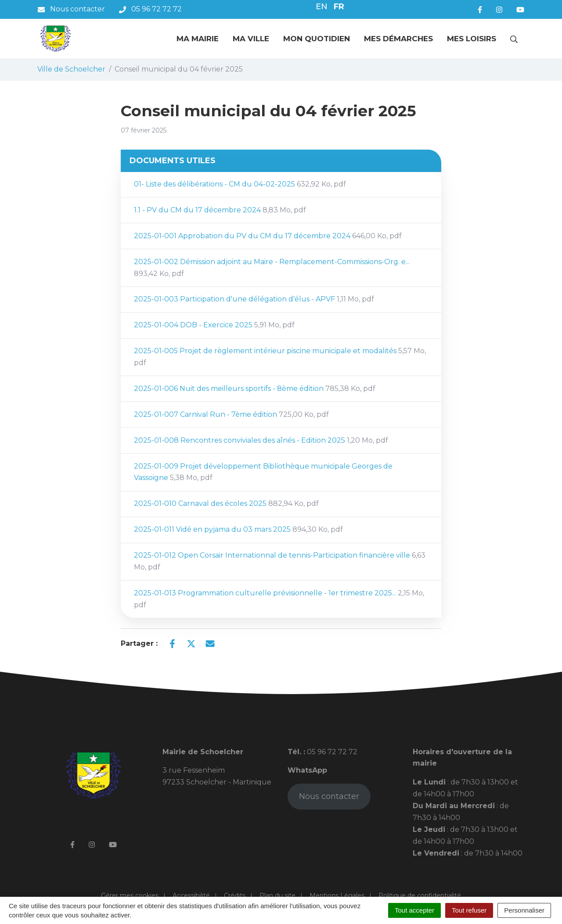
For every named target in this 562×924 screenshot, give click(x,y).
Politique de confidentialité (420, 895)
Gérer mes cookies (130, 895)
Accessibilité (191, 895)
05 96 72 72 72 (331, 752)
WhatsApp (307, 770)
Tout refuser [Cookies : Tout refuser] (469, 910)
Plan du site (277, 895)
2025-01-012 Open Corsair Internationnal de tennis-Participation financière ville (280, 561)
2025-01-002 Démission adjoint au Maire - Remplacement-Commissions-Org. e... (272, 268)
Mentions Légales (337, 895)
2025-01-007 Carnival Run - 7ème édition (231, 414)
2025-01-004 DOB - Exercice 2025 (214, 325)
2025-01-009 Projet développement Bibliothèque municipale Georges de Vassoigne (263, 472)
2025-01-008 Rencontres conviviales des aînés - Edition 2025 (261, 440)
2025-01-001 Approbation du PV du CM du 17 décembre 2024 (268, 236)
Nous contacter (329, 796)
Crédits (235, 895)
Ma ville (251, 39)
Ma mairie (198, 39)
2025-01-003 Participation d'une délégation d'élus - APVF (254, 299)
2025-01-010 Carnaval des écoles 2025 (226, 503)
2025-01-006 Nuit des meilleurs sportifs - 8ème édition (255, 389)
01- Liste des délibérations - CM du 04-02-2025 (240, 184)
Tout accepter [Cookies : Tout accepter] (414, 910)
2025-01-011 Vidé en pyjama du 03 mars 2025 (238, 529)
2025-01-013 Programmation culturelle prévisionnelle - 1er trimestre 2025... (279, 599)
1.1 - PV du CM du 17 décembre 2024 (220, 210)
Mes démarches (398, 39)
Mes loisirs (472, 39)
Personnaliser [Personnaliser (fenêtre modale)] (524, 910)
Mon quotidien (317, 39)
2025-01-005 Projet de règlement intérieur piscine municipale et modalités (280, 357)
